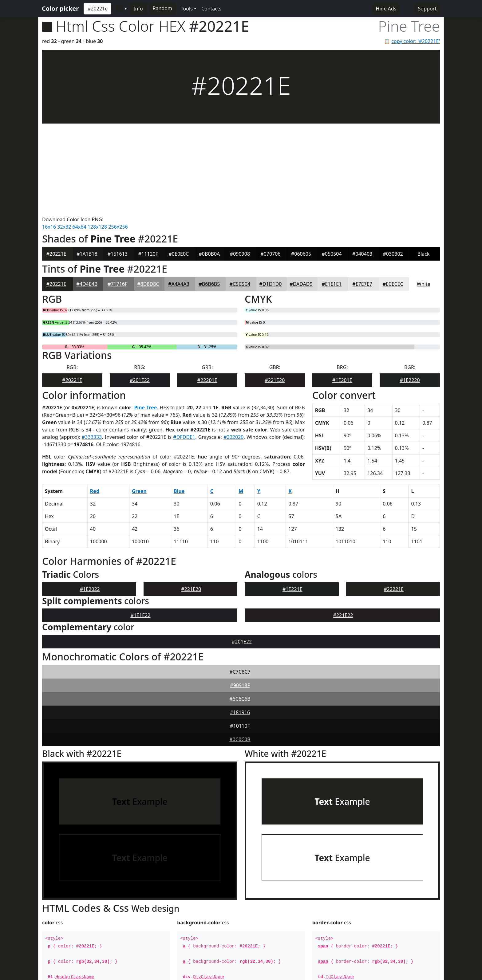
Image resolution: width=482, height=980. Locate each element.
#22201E (207, 288)
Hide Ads (386, 9)
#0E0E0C (179, 162)
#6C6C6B (240, 607)
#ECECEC (393, 192)
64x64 (79, 135)
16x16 (49, 135)
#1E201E (342, 288)
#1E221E (292, 497)
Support (427, 9)
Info (138, 9)
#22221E (394, 497)
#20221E (56, 162)
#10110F (240, 634)
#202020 (233, 345)
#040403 (362, 162)
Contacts (211, 9)
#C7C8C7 (240, 580)
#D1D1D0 (271, 192)
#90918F (240, 593)
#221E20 (275, 288)
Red (95, 399)
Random (162, 8)
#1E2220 (410, 288)
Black (424, 162)
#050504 (332, 162)
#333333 (92, 345)
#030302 (393, 162)
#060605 (301, 162)
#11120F (148, 162)
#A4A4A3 (179, 192)
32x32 (64, 135)
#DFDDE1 (184, 345)
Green (139, 399)
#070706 (270, 162)
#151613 (118, 162)
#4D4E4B (87, 192)
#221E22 (343, 523)
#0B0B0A (209, 162)
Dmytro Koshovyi (138, 971)
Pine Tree (145, 315)
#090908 (240, 162)
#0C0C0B (240, 647)
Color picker (60, 8)
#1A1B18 (87, 162)
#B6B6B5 (209, 192)
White (424, 192)
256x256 (118, 135)
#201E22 (140, 288)
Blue (179, 399)
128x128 (97, 135)
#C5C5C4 (240, 192)
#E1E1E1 (332, 192)
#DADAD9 (301, 192)
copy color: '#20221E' (416, 41)
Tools (187, 9)
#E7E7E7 (362, 192)
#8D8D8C (148, 192)
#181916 (240, 620)
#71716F (117, 192)
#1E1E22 (141, 523)
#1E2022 (90, 497)
